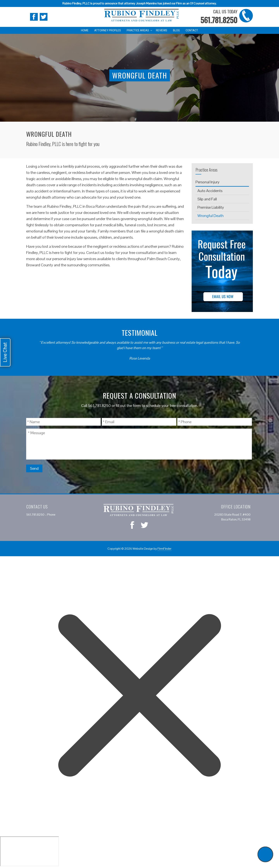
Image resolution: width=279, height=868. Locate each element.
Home (85, 30)
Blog (176, 30)
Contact (192, 30)
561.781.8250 (219, 20)
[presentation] (222, 469)
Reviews (162, 30)
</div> (29, 851)
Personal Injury (208, 182)
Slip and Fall (207, 199)
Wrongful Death (211, 216)
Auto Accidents (210, 191)
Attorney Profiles (108, 30)
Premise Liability (211, 207)
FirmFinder (164, 549)
